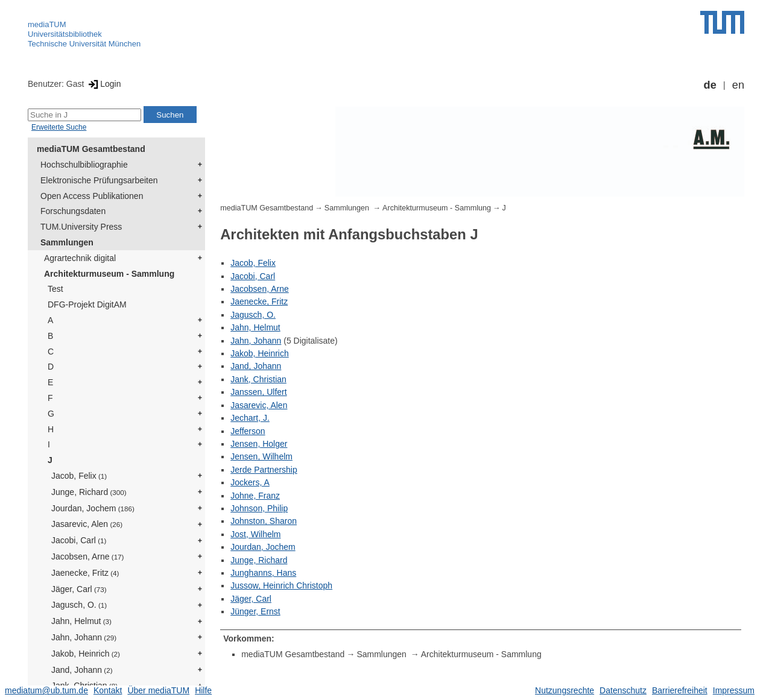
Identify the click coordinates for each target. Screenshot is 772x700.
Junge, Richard (89, 492)
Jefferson (248, 431)
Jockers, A (250, 482)
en (738, 85)
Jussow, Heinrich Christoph (281, 585)
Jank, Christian (258, 379)
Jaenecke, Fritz (85, 573)
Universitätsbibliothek (65, 34)
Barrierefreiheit (680, 690)
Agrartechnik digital (80, 258)
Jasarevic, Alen (87, 524)
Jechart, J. (250, 418)
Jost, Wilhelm (255, 534)
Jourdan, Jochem (93, 508)
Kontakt (108, 690)
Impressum (734, 690)
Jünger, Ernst (255, 611)
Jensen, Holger (259, 444)
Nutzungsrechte (565, 690)
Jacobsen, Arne (87, 557)
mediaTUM (47, 24)
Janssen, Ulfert (258, 392)
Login (103, 84)
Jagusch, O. (79, 605)
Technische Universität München (84, 44)
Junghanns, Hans (263, 573)
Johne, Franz (255, 496)
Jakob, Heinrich (86, 654)
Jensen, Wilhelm (261, 456)
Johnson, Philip (259, 508)
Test (55, 289)
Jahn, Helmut (81, 621)
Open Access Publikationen (92, 196)
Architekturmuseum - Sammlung (109, 274)
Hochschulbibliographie (84, 165)
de (710, 85)
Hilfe (203, 690)
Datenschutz (623, 690)
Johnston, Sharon (264, 521)
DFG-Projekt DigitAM (87, 304)
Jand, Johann (82, 670)
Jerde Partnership (264, 470)
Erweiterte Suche (59, 127)
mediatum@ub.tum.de (46, 690)
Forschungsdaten (73, 211)
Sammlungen (67, 242)
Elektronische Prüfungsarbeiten (99, 180)
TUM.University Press (81, 227)
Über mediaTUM (158, 690)
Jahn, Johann (84, 637)
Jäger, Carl (79, 589)
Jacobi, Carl (79, 540)
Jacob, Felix (79, 476)
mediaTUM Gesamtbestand (91, 149)
